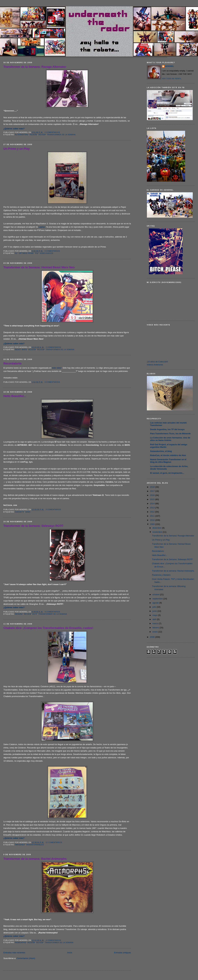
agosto (156, 603)
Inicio (70, 953)
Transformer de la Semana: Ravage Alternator (35, 67)
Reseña (33, 135)
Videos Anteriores (155, 365)
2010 (153, 520)
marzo (156, 623)
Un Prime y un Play (17, 149)
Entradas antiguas (123, 953)
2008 (153, 637)
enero (155, 632)
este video (57, 368)
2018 (153, 487)
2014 (153, 504)
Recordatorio (13, 363)
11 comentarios (54, 842)
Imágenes (20, 845)
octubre (156, 595)
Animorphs (21, 943)
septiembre (158, 599)
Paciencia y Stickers (161, 575)
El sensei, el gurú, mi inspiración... (167, 473)
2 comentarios (52, 132)
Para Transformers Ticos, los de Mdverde (170, 434)
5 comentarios (52, 612)
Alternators (22, 135)
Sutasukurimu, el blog (161, 451)
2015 (153, 499)
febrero (156, 628)
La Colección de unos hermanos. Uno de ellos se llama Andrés (170, 439)
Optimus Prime (26, 253)
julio (155, 607)
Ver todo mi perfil (172, 79)
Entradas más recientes (14, 953)
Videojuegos (47, 253)
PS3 (37, 253)
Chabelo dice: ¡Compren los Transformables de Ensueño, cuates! (48, 628)
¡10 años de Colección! (157, 362)
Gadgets (20, 512)
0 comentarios (52, 251)
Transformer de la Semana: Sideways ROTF (33, 526)
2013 (153, 508)
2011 (153, 516)
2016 (153, 495)
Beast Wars (21, 350)
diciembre (157, 528)
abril (155, 619)
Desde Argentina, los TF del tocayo (167, 429)
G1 (16, 253)
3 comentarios (52, 382)
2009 (153, 524)
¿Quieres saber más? (14, 129)
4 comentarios (54, 940)
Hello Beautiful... (15, 396)
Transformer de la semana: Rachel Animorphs (35, 859)
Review (42, 135)
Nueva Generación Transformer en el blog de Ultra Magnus (168, 461)
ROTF (35, 614)
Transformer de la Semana (61, 135)
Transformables (35, 845)
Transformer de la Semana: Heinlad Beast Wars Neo (39, 267)
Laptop (42, 227)
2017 (153, 491)
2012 (153, 512)
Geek (28, 512)
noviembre (158, 532)
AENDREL (170, 66)
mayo (155, 615)
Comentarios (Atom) (26, 958)
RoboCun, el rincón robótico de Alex (168, 455)
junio (155, 611)
